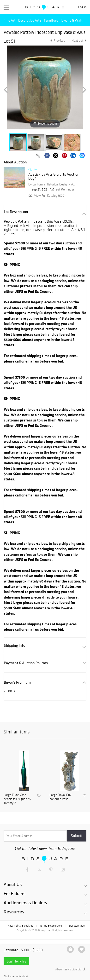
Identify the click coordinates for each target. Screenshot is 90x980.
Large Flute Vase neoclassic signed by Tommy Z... (17, 799)
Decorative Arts (30, 20)
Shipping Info (15, 645)
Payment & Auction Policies (26, 663)
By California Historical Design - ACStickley (52, 184)
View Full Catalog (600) (47, 196)
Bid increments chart (16, 977)
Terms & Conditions (51, 926)
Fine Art (10, 20)
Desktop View (77, 926)
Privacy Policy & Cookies (19, 926)
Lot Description (16, 212)
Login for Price (16, 961)
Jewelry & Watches (74, 20)
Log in (82, 7)
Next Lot (79, 41)
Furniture (51, 20)
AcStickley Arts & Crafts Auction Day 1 (54, 176)
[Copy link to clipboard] (38, 156)
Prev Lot (57, 41)
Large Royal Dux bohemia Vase (60, 797)
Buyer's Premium (17, 682)
